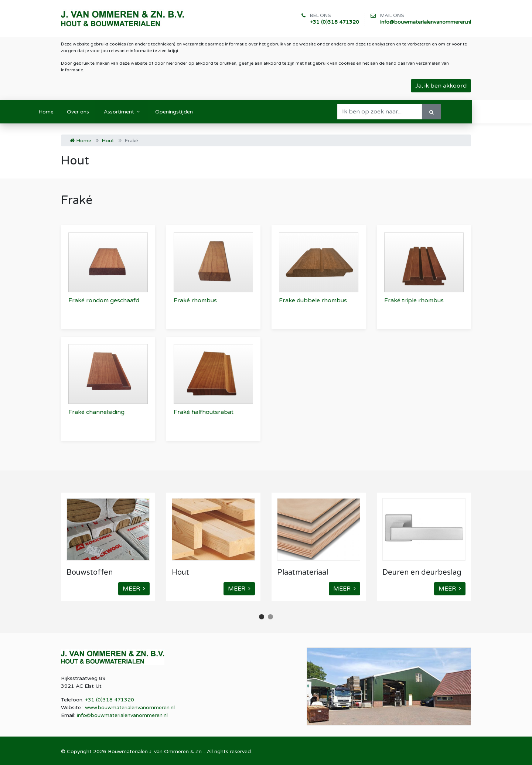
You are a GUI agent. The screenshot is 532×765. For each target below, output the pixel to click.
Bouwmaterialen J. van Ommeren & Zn (155, 752)
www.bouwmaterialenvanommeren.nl (130, 708)
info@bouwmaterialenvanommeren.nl (426, 22)
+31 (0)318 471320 (335, 22)
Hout (108, 141)
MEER (134, 589)
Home (81, 141)
